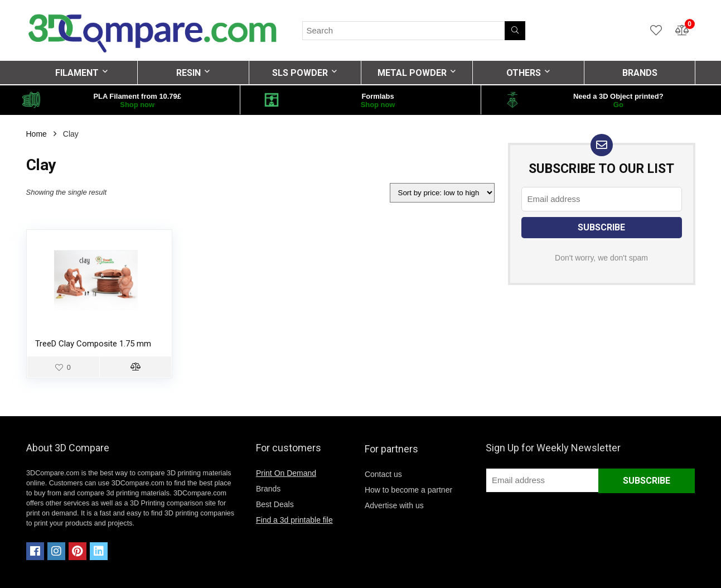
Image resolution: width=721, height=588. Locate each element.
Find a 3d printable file (294, 520)
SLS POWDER (300, 73)
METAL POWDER (412, 73)
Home (37, 134)
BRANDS (640, 73)
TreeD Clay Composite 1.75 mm (93, 344)
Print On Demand (286, 473)
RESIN (188, 73)
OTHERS (524, 73)
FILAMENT (77, 73)
